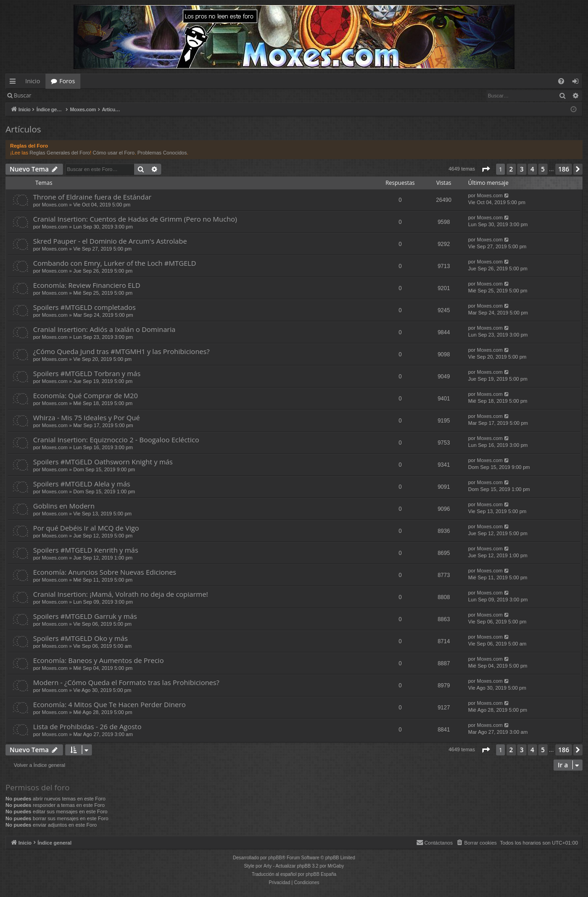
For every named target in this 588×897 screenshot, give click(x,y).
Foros (67, 81)
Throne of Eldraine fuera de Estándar (92, 197)
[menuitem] (561, 81)
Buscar (23, 95)
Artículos (23, 129)
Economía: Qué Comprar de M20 (85, 395)
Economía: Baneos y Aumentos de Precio (98, 660)
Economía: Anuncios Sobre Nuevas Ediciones (105, 572)
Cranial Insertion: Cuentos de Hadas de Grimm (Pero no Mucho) (135, 219)
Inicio (33, 81)
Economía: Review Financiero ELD (87, 285)
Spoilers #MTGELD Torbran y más (87, 373)
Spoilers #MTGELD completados (84, 307)
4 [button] (532, 169)
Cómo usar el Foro (114, 153)
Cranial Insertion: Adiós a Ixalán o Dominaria (104, 329)
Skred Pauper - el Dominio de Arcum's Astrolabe (110, 241)
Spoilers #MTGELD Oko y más (80, 638)
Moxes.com (55, 205)
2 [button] (511, 169)
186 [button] (564, 169)
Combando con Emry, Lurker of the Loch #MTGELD (115, 263)
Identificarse (60, 95)
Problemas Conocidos (162, 153)
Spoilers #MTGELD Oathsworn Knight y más (103, 462)
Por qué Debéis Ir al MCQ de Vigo (86, 528)
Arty (268, 866)
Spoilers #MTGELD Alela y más (82, 484)
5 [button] (543, 169)
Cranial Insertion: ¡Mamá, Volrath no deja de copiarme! (121, 594)
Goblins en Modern (64, 506)
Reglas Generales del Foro (59, 153)
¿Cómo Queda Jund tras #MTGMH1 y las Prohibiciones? (121, 351)
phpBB (275, 858)
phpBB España (321, 874)
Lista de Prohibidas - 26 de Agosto (87, 726)
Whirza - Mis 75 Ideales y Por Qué (86, 417)
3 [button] (522, 169)
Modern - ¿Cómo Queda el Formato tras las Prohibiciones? (126, 682)
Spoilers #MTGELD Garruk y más (85, 616)
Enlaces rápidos (14, 83)
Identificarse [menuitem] (578, 83)
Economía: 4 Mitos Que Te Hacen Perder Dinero (109, 704)
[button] (486, 169)
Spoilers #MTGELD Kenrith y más (86, 550)
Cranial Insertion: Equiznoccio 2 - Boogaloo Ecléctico (116, 440)
